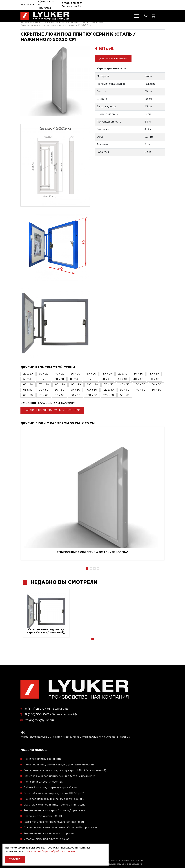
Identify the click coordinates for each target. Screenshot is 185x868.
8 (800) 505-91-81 (72, 3)
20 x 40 (106, 379)
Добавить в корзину (113, 59)
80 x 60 (60, 395)
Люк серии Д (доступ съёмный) (44, 782)
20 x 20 (28, 374)
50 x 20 (75, 374)
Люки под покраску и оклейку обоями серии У (54, 799)
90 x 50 (75, 390)
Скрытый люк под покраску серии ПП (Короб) (54, 793)
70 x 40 (44, 385)
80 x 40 (60, 385)
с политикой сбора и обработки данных (49, 852)
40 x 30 (154, 374)
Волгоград (27, 5)
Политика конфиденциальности (125, 861)
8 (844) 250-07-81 (47, 3)
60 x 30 (44, 379)
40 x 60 (140, 390)
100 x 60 (92, 395)
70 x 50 (44, 390)
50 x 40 (154, 379)
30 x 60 (125, 390)
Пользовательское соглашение (125, 864)
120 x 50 (108, 390)
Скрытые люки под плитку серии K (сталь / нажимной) (74, 22)
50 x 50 (141, 385)
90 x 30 (91, 379)
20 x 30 (123, 374)
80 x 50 (59, 390)
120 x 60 (109, 395)
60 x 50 (156, 385)
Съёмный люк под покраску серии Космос (51, 788)
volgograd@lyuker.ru (40, 720)
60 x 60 (28, 395)
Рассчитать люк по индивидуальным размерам (54, 822)
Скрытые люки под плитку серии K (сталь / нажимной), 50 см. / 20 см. (46, 631)
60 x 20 (91, 374)
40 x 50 (125, 385)
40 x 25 (107, 374)
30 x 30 (138, 374)
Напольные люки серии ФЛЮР (44, 816)
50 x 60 (156, 390)
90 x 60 (75, 395)
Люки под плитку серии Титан (43, 759)
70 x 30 (59, 379)
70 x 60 (44, 395)
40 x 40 (138, 379)
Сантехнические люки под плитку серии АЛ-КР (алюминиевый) (65, 770)
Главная (27, 22)
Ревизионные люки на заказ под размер (49, 833)
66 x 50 (28, 390)
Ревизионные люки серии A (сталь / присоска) (92, 552)
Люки (38, 22)
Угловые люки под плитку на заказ (46, 839)
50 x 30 (28, 379)
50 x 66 (125, 395)
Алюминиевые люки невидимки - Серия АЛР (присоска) (60, 828)
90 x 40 (76, 385)
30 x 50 (109, 385)
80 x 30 (75, 379)
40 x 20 (60, 374)
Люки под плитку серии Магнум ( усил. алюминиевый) (59, 765)
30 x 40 (122, 379)
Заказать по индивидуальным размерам (52, 410)
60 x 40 (28, 385)
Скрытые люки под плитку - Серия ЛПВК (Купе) (55, 805)
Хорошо (15, 859)
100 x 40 (92, 385)
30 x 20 (44, 374)
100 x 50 (92, 390)
